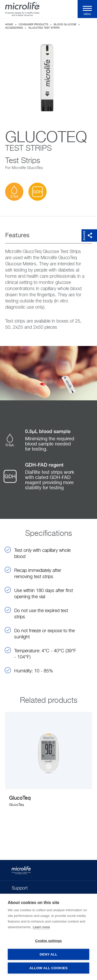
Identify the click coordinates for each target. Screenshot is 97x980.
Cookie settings (49, 941)
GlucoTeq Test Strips (44, 28)
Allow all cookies (48, 968)
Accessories (14, 28)
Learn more (41, 927)
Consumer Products (33, 24)
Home (9, 24)
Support (20, 888)
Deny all (48, 954)
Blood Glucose (65, 24)
